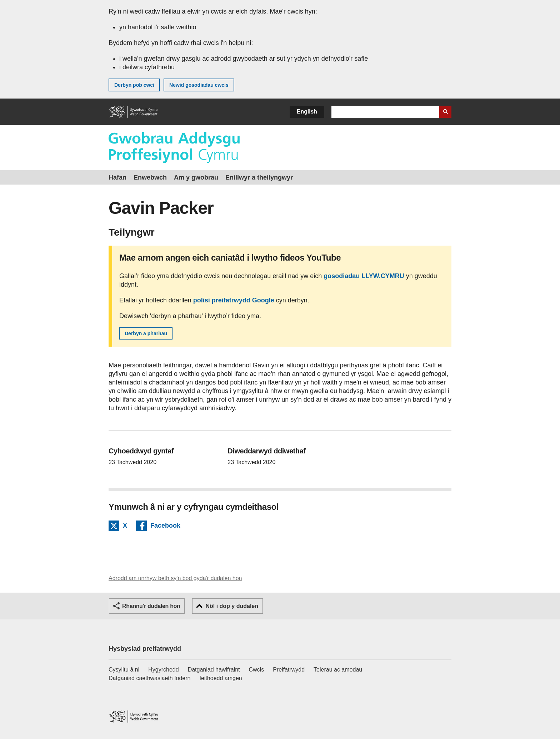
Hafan (117, 177)
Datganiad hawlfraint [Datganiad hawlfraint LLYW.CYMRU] (214, 670)
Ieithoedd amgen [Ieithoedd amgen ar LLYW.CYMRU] (221, 678)
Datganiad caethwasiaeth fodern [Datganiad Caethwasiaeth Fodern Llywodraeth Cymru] (150, 678)
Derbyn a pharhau (146, 333)
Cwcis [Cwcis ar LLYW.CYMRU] (257, 670)
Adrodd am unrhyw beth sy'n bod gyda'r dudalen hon (175, 578)
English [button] (307, 112)
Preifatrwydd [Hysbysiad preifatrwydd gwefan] (289, 670)
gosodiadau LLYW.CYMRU (364, 276)
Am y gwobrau (196, 177)
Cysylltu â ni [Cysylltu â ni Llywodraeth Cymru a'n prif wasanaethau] (124, 670)
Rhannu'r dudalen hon (151, 606)
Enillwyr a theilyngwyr (259, 177)
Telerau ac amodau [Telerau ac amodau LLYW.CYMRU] (338, 670)
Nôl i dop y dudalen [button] (232, 606)
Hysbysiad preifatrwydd (145, 649)
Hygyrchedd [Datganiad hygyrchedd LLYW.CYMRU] (163, 670)
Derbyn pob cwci (134, 85)
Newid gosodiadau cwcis (199, 85)
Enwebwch (150, 177)
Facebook (165, 527)
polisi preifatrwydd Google (234, 300)
